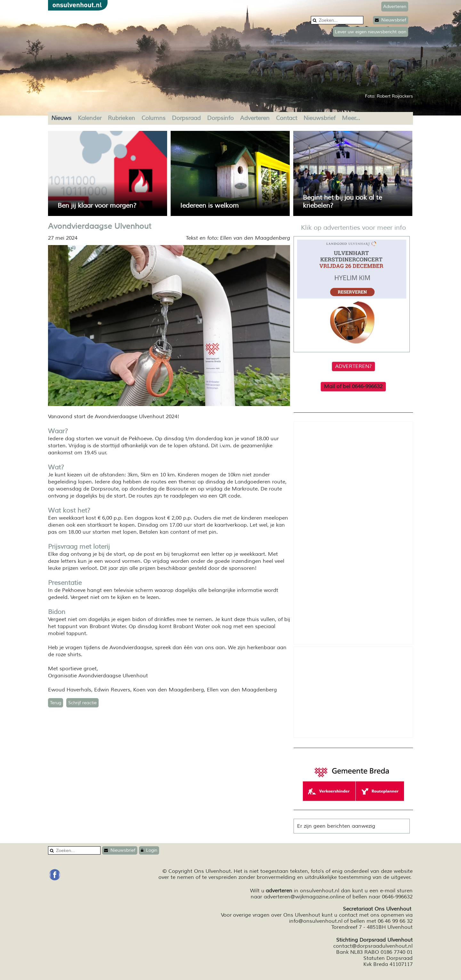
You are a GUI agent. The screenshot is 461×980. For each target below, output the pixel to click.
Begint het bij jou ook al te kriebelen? (342, 202)
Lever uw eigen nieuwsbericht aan (371, 32)
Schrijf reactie (82, 703)
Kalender (90, 118)
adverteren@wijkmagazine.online (304, 897)
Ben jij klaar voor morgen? (97, 206)
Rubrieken (121, 118)
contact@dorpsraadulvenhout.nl (373, 946)
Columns (154, 118)
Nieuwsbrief (391, 20)
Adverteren (255, 118)
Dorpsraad (186, 118)
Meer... (351, 118)
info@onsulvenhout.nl (316, 921)
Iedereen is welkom (210, 206)
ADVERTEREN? (353, 366)
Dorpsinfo (220, 118)
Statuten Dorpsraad (388, 958)
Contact (287, 118)
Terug (56, 703)
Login (149, 850)
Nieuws (61, 118)
